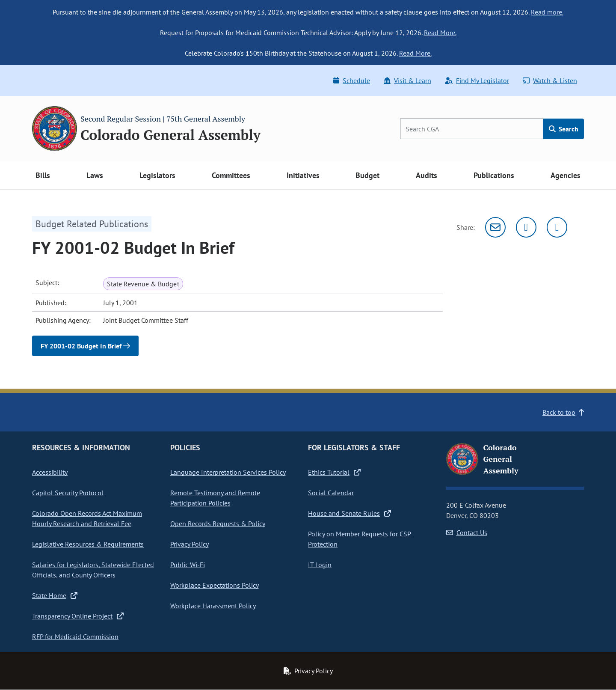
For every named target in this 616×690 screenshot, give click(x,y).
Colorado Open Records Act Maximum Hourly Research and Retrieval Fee (87, 518)
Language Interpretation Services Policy (228, 472)
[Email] (495, 227)
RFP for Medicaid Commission (75, 636)
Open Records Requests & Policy (218, 523)
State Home (55, 595)
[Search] (472, 129)
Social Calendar (331, 493)
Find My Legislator (477, 80)
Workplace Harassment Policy (213, 606)
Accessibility (50, 472)
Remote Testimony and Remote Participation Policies (215, 498)
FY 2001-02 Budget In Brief (85, 346)
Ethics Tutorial (334, 472)
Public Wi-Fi (188, 565)
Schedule (352, 80)
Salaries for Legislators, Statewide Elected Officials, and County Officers (93, 570)
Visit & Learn (407, 80)
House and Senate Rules (349, 513)
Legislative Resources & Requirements (88, 544)
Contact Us (467, 532)
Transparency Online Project (78, 616)
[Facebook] (557, 227)
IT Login (320, 565)
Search (564, 129)
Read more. (547, 12)
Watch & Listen (550, 80)
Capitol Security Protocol (68, 493)
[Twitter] (526, 227)
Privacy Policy (190, 544)
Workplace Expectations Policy (215, 585)
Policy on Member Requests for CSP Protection (360, 539)
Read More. (440, 33)
